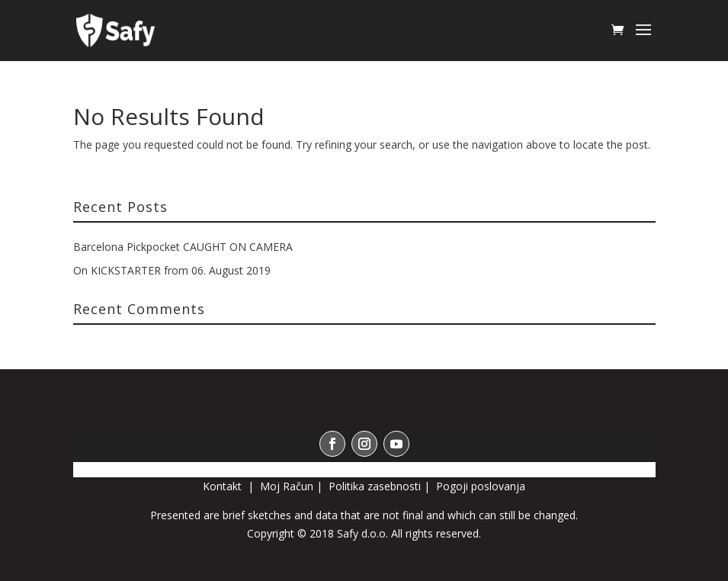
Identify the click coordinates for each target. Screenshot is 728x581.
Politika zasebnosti (375, 486)
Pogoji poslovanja (481, 486)
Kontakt (224, 486)
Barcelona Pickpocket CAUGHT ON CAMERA (183, 247)
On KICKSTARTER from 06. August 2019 (172, 270)
